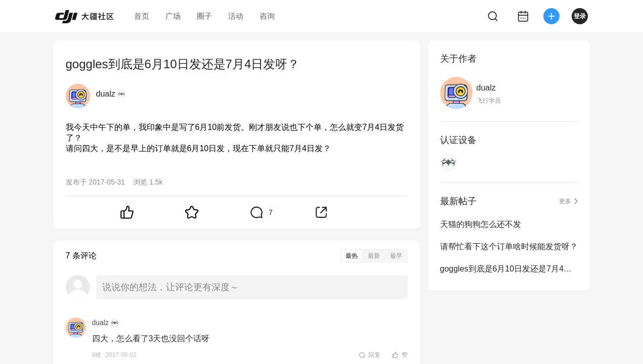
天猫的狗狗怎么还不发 (481, 224)
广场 (173, 16)
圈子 (204, 16)
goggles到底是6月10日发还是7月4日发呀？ (509, 269)
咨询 (267, 16)
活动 (236, 16)
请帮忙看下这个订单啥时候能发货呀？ (509, 246)
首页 (142, 16)
